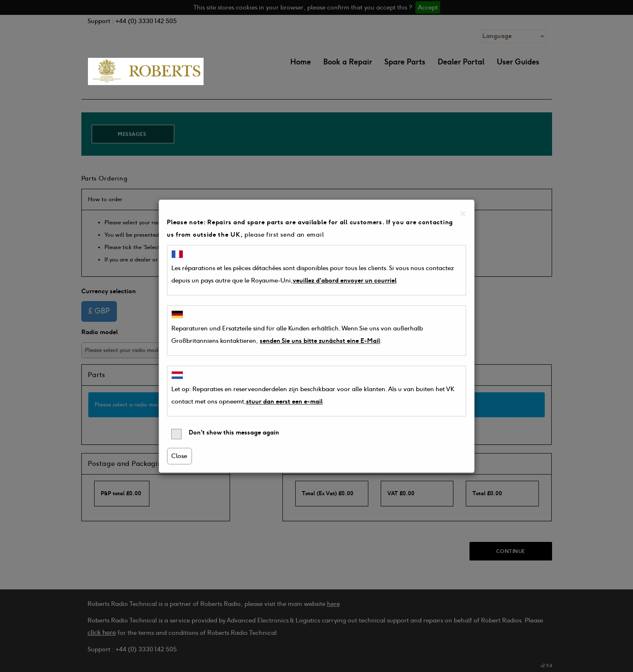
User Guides (518, 62)
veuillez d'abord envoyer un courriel (345, 280)
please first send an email (284, 235)
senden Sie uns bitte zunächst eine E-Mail (320, 341)
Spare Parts (405, 62)
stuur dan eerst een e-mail (284, 401)
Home (301, 62)
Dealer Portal (461, 62)
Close (179, 456)
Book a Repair (348, 62)
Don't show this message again (225, 434)
